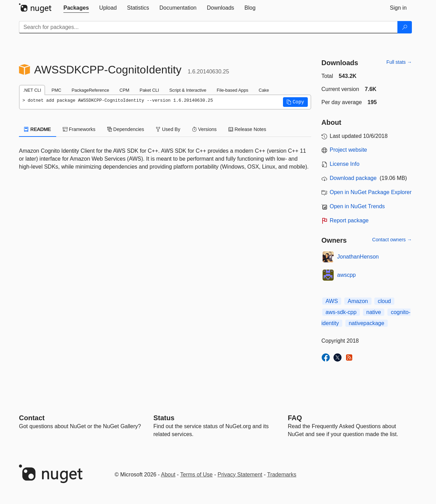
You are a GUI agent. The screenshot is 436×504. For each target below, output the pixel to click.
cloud (384, 301)
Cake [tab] (264, 90)
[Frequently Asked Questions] (295, 418)
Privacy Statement (240, 475)
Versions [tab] (204, 129)
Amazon (358, 301)
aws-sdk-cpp (341, 312)
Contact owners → (392, 240)
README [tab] (38, 129)
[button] (295, 102)
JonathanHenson (358, 257)
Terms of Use (196, 475)
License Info (345, 164)
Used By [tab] (168, 129)
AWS (332, 301)
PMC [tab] (56, 90)
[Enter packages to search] (208, 27)
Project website (349, 150)
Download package (353, 178)
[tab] (76, 8)
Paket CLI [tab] (149, 90)
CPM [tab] (124, 90)
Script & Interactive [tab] (188, 90)
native (374, 312)
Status (164, 418)
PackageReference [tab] (90, 90)
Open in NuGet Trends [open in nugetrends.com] (357, 206)
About (168, 475)
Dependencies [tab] (126, 129)
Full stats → (399, 62)
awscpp (346, 275)
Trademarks (282, 475)
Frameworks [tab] (79, 129)
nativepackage (367, 323)
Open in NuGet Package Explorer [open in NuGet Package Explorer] (371, 192)
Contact (32, 418)
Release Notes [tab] (247, 129)
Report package (349, 220)
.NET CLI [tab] (32, 90)
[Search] (405, 27)
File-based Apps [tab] (233, 90)
